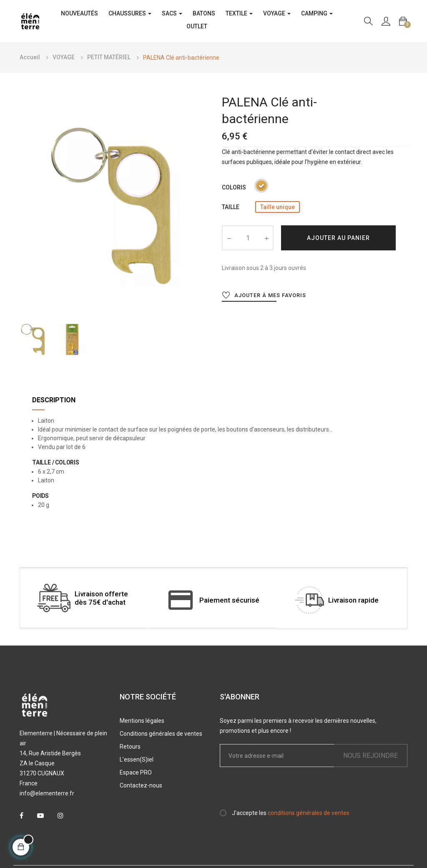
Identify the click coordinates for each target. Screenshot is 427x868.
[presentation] (289, 792)
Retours (130, 747)
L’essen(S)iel (137, 759)
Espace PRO (136, 772)
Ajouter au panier (338, 238)
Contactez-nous (141, 785)
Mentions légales (142, 721)
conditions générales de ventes (309, 813)
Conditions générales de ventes (161, 734)
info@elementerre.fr (47, 793)
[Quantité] (248, 238)
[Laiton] (261, 187)
